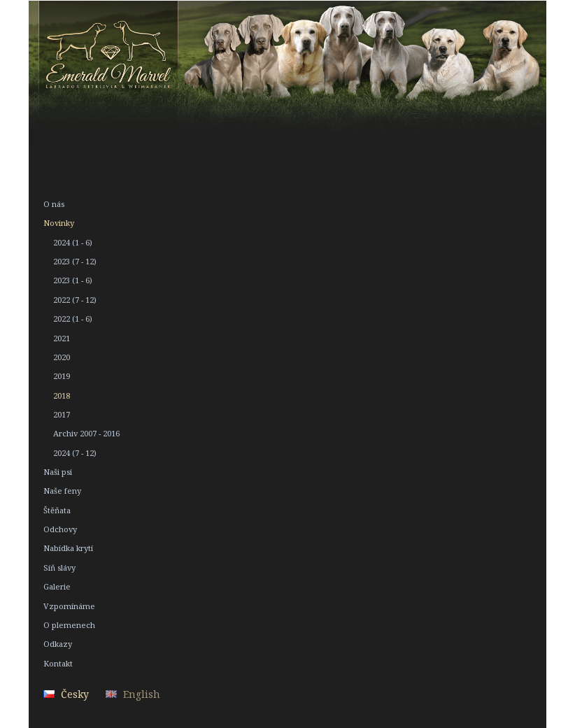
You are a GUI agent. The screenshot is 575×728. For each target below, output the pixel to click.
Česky (75, 694)
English (142, 694)
